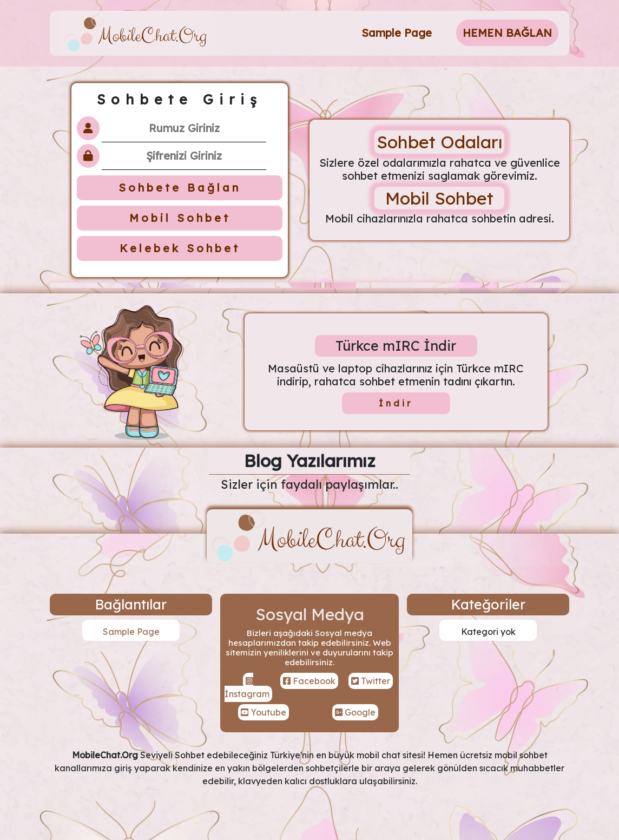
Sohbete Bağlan (180, 188)
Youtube (264, 712)
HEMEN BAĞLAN (507, 33)
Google (355, 712)
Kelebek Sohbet (180, 248)
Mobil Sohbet (180, 218)
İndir (396, 403)
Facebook (309, 681)
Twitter (371, 681)
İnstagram (247, 688)
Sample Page (397, 33)
